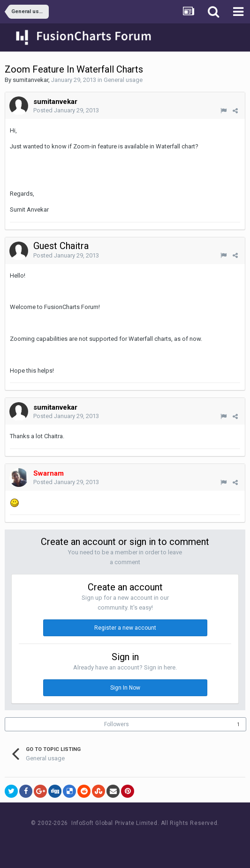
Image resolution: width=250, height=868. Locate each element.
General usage (123, 80)
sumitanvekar (30, 80)
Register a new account (125, 628)
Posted (66, 110)
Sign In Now (125, 688)
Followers (117, 724)
